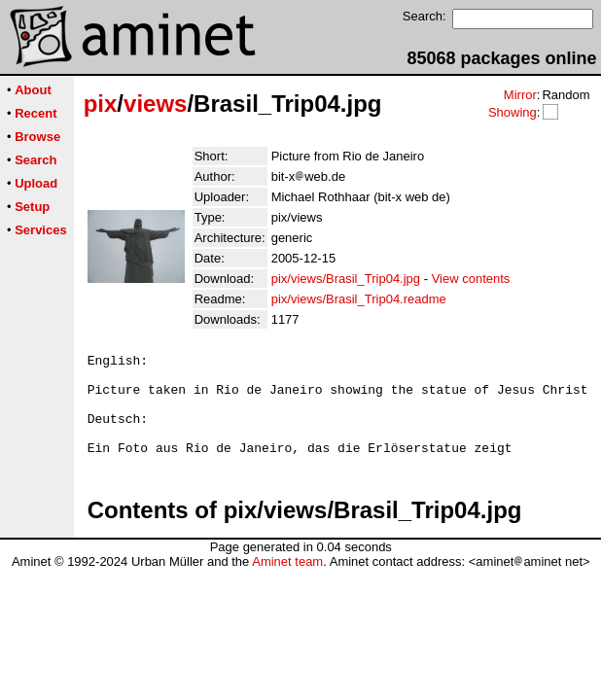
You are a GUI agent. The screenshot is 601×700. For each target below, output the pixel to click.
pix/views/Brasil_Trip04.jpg (346, 279)
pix (101, 104)
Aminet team (287, 582)
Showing (513, 112)
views (155, 104)
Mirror (520, 95)
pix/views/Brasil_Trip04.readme (359, 299)
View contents (471, 279)
